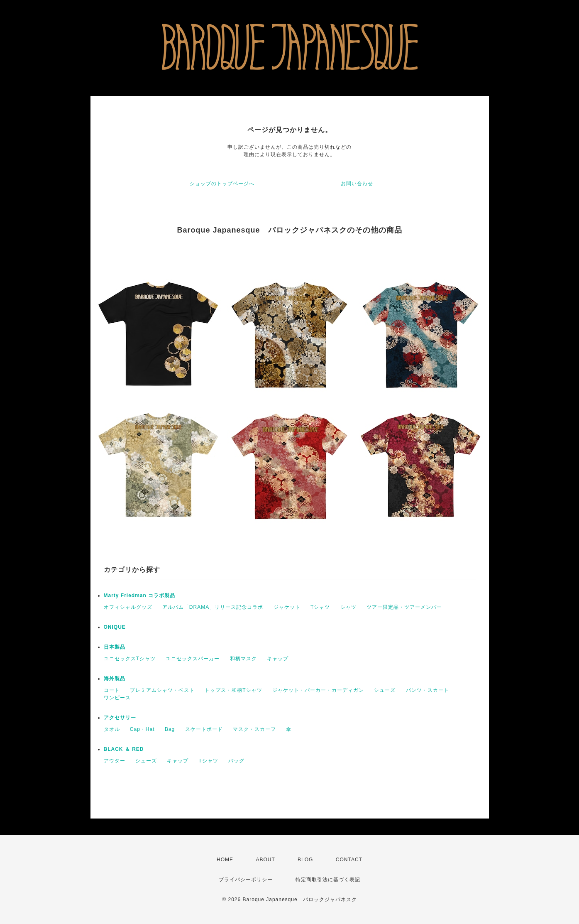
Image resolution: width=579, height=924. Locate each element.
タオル (112, 729)
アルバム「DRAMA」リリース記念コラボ (213, 607)
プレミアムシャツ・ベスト (162, 690)
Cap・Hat (142, 729)
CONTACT (349, 860)
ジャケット (287, 607)
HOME (225, 860)
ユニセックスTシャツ (130, 659)
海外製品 (115, 679)
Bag (170, 729)
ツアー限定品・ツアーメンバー (404, 607)
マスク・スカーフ (254, 729)
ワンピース (117, 698)
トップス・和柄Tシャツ (233, 690)
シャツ (348, 607)
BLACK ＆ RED (124, 749)
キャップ (278, 659)
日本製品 (115, 647)
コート (112, 690)
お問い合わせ (357, 184)
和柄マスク (243, 659)
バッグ (236, 761)
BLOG (305, 860)
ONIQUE (115, 627)
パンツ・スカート (428, 690)
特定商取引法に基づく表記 (328, 880)
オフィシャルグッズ (128, 607)
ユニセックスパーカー (193, 659)
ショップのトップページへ (222, 184)
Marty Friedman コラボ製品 (140, 596)
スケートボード (204, 729)
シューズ (385, 690)
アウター (115, 761)
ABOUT (265, 860)
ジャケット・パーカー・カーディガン (318, 690)
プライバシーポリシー (246, 880)
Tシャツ (320, 607)
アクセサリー (120, 718)
